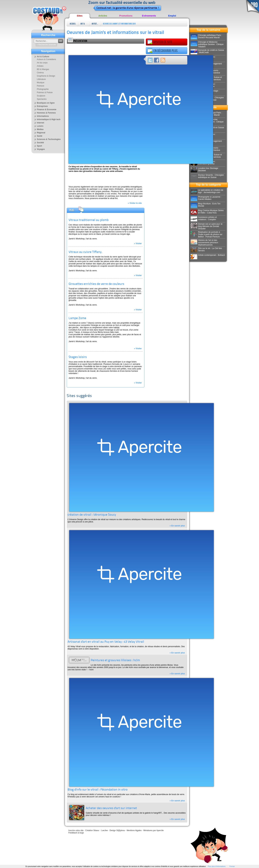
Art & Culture (84, 24)
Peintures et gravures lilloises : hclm (115, 660)
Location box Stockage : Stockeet (205, 169)
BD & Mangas (43, 69)
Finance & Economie (47, 110)
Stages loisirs (78, 357)
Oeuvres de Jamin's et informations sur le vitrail (119, 24)
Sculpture (41, 96)
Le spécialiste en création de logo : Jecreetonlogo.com (207, 191)
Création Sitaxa (92, 830)
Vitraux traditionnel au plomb (89, 220)
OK (61, 41)
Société (40, 143)
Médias (40, 129)
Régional (41, 133)
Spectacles (42, 99)
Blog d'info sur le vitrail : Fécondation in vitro (98, 790)
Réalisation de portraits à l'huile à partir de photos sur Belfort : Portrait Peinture (206, 234)
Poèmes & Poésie (45, 92)
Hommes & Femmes (46, 113)
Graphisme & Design (46, 76)
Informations (43, 116)
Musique (41, 83)
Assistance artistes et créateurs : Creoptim (204, 218)
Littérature (41, 79)
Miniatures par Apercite (154, 830)
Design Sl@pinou (117, 830)
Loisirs (40, 126)
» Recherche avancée (46, 45)
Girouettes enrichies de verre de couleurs (96, 284)
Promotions (126, 16)
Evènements (149, 16)
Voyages (41, 149)
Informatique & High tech (49, 119)
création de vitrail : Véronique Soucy (92, 515)
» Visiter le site (135, 203)
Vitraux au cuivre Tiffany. (85, 252)
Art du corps (42, 63)
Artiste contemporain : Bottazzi (208, 255)
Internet (40, 123)
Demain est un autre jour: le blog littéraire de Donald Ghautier (206, 226)
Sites (80, 16)
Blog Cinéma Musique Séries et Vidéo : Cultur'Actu (207, 212)
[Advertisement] (106, 49)
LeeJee (104, 830)
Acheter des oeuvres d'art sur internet (111, 808)
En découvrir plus (162, 51)
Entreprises (42, 106)
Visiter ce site (160, 42)
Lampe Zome (77, 318)
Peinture (41, 86)
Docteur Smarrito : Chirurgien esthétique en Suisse (207, 176)
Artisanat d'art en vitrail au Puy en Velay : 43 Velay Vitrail (106, 642)
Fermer (232, 866)
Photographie (43, 89)
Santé (40, 136)
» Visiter (138, 244)
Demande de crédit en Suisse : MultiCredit (207, 51)
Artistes (95, 24)
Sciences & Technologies (49, 139)
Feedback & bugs (76, 833)
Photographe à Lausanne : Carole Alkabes (206, 198)
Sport (39, 146)
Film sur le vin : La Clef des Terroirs (206, 249)
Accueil (73, 24)
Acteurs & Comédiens (46, 59)
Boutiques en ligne (46, 103)
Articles (103, 16)
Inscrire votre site (76, 830)
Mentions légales (134, 830)
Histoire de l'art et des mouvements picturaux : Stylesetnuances (205, 243)
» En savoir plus (177, 526)
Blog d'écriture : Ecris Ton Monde (205, 205)
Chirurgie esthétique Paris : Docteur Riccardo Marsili (206, 36)
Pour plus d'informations (217, 866)
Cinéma (40, 73)
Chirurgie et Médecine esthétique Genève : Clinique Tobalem (207, 44)
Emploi (172, 16)
